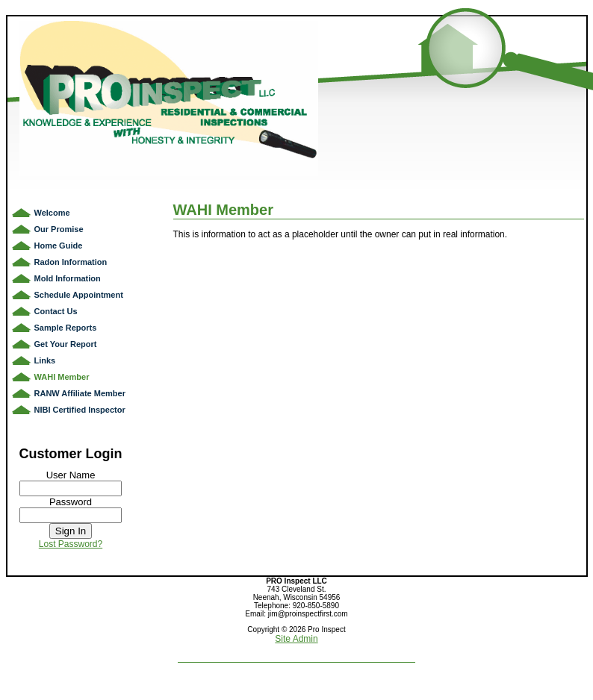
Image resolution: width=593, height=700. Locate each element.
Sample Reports (66, 328)
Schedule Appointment (79, 295)
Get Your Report (66, 344)
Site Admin (296, 639)
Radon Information (71, 262)
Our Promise (59, 229)
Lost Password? (71, 544)
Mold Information (68, 278)
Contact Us (56, 311)
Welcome (52, 213)
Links (45, 360)
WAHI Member (62, 377)
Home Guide (59, 246)
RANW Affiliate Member (80, 393)
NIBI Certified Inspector (80, 410)
